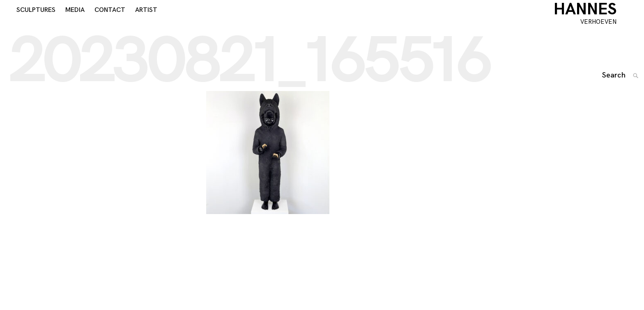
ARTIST (146, 21)
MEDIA (75, 21)
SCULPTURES (36, 21)
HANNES (596, 21)
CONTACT (110, 21)
